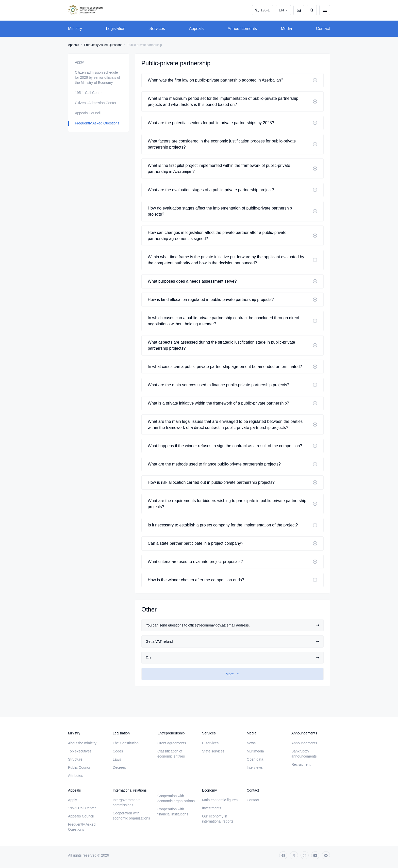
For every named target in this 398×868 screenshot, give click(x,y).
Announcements (242, 29)
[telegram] (326, 855)
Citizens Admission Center (96, 103)
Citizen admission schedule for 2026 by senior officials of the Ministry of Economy (97, 77)
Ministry (75, 29)
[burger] (325, 10)
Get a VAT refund (233, 641)
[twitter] (294, 855)
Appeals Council (88, 113)
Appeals (196, 29)
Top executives (80, 751)
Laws (117, 759)
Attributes (76, 776)
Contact (323, 29)
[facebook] (283, 855)
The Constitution (126, 743)
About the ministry (82, 743)
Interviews (255, 767)
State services (213, 751)
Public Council (79, 767)
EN (281, 10)
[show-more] (233, 674)
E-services (210, 743)
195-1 (263, 10)
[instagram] (305, 855)
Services (157, 29)
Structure (75, 759)
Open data (255, 759)
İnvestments (212, 808)
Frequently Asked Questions (103, 45)
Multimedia (255, 751)
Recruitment (301, 764)
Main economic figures (220, 800)
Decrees (119, 767)
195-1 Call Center (89, 93)
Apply (79, 62)
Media (287, 29)
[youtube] (315, 855)
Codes (118, 751)
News (251, 743)
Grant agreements (172, 743)
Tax (233, 658)
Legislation (116, 29)
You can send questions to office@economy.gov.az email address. (233, 625)
